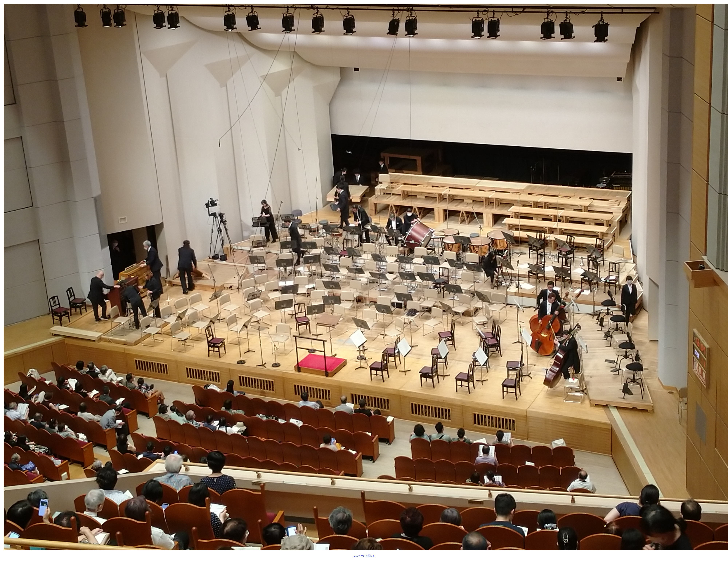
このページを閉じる (364, 556)
